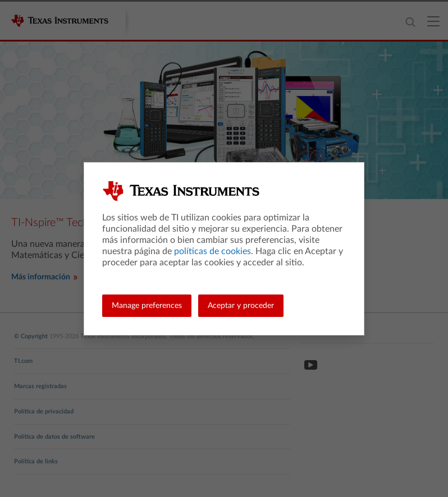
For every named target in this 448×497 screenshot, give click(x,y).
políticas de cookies (212, 251)
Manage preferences (147, 306)
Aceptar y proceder (241, 306)
